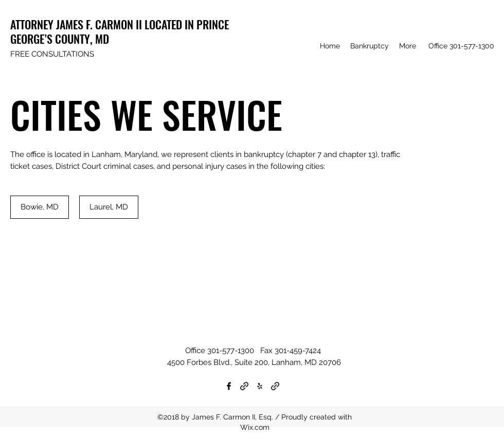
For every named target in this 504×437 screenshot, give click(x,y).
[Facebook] (229, 386)
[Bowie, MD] (40, 207)
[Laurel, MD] (109, 207)
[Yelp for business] (260, 386)
